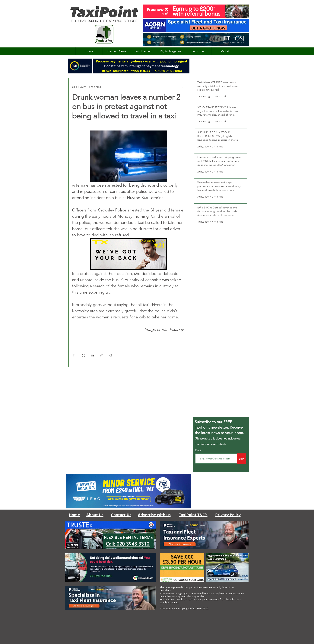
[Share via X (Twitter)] (83, 355)
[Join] (242, 459)
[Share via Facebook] (74, 355)
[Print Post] (111, 355)
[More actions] (182, 87)
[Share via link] (101, 355)
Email (199, 450)
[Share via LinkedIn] (92, 355)
